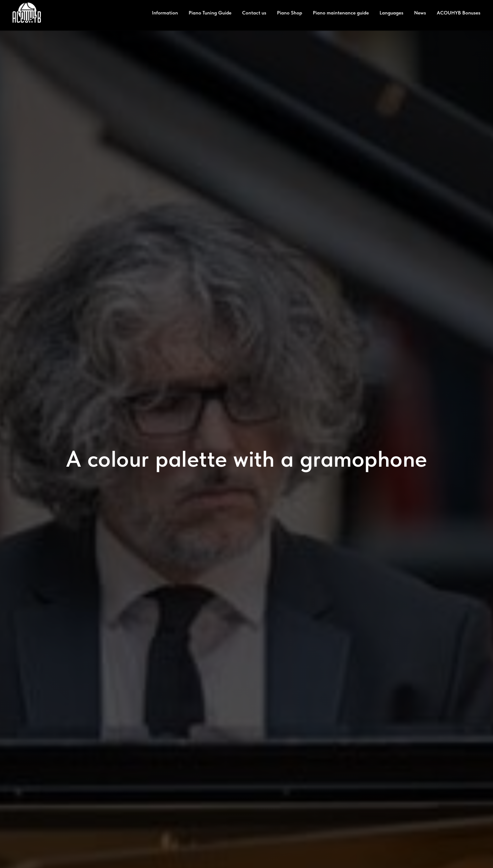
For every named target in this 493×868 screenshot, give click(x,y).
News (420, 13)
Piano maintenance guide (341, 13)
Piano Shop (290, 13)
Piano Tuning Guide (210, 13)
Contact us (254, 13)
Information (165, 13)
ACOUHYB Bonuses (459, 13)
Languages (391, 13)
